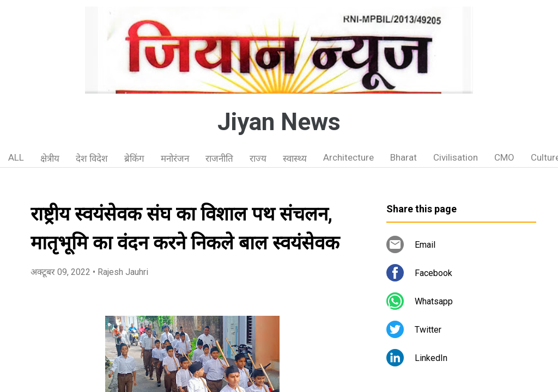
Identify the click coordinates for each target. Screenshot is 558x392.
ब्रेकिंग (134, 158)
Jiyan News (279, 122)
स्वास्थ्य (295, 158)
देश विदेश (92, 158)
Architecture (348, 157)
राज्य (258, 158)
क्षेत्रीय (50, 158)
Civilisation (456, 157)
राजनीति (219, 158)
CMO (504, 157)
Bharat (404, 157)
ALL (16, 157)
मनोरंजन (175, 158)
